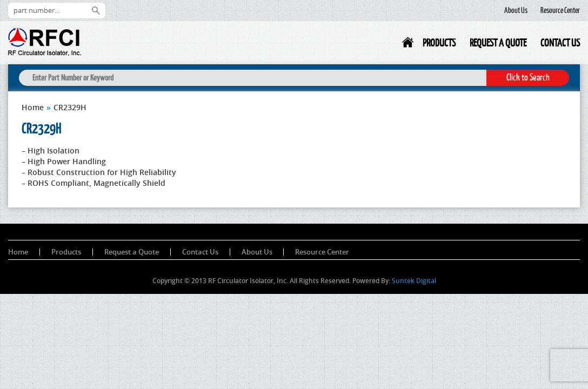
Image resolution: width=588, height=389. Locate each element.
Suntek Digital (414, 281)
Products (439, 43)
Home (409, 45)
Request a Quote (498, 43)
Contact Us (560, 43)
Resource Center (560, 10)
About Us (516, 10)
